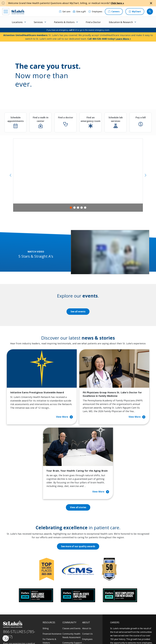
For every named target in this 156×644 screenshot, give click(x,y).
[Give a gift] (79, 12)
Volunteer (67, 593)
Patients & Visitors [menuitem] (64, 22)
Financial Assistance (52, 573)
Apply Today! (122, 611)
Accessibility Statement (63, 633)
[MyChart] (135, 12)
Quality (86, 600)
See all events (78, 312)
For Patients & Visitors (49, 581)
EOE (44, 633)
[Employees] (95, 12)
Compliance (67, 636)
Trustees (87, 606)
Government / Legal (80, 636)
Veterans (47, 607)
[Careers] (114, 12)
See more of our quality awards (78, 486)
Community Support (72, 582)
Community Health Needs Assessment (71, 575)
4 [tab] (82, 208)
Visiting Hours (49, 613)
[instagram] (12, 628)
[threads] (26, 628)
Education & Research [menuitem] (121, 22)
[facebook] (5, 628)
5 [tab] (85, 208)
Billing (46, 568)
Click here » (117, 3)
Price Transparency (52, 602)
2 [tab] (74, 208)
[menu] (6, 12)
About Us (87, 568)
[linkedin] (19, 628)
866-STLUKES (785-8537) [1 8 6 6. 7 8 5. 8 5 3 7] (19, 574)
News (85, 595)
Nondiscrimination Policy (51, 636)
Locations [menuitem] (17, 22)
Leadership (88, 590)
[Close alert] (151, 3)
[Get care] (65, 12)
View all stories (78, 447)
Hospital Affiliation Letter (52, 595)
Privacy (50, 633)
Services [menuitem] (38, 22)
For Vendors (49, 588)
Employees (87, 579)
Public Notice (78, 633)
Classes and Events (71, 568)
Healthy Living (69, 588)
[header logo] (18, 11)
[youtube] (40, 628)
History (86, 584)
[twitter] (33, 628)
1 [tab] (71, 208)
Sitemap (93, 636)
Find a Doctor (93, 22)
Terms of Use (90, 633)
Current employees (125, 622)
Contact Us (87, 573)
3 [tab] (78, 208)
